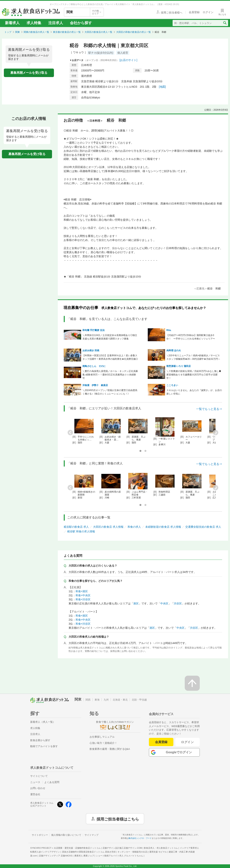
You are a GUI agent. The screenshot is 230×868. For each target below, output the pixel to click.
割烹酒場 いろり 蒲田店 (179, 366)
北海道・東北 (120, 700)
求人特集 (34, 23)
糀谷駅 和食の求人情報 (81, 531)
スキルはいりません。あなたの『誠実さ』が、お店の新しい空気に (194, 392)
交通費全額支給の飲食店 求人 (203, 527)
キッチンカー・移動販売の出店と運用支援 (142, 852)
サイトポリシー (40, 835)
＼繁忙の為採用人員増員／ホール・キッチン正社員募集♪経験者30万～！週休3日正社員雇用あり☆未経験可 (110, 375)
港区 (136, 603)
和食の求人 (134, 527)
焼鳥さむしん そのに (94, 366)
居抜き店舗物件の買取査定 (89, 852)
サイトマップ (91, 835)
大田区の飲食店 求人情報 (108, 527)
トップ (8, 32)
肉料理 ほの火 (174, 350)
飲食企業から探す (40, 740)
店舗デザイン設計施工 (122, 848)
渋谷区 (178, 603)
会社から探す (81, 23)
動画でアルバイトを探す (44, 746)
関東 (18, 32)
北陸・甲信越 (139, 700)
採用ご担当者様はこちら (118, 819)
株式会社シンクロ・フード (140, 838)
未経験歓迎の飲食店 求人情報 (163, 527)
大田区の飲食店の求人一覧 (98, 32)
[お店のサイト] (128, 60)
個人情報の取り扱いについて (66, 835)
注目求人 (56, 23)
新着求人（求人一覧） (43, 722)
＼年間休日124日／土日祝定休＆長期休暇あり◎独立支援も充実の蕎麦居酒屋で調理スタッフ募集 (110, 337)
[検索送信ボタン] (225, 23)
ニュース (35, 782)
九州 (106, 700)
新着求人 (12, 23)
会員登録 (161, 742)
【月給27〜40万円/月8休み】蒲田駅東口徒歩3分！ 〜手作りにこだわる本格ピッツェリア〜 (191, 337)
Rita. (169, 330)
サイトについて (39, 776)
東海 (97, 700)
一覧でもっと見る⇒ (209, 409)
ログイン (188, 742)
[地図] (162, 87)
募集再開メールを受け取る (29, 73)
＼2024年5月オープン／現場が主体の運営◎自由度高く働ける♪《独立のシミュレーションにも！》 (110, 392)
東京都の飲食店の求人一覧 (67, 32)
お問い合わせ (38, 788)
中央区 (164, 603)
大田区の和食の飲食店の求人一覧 (133, 32)
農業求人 (84, 856)
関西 (88, 700)
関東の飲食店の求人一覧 (36, 32)
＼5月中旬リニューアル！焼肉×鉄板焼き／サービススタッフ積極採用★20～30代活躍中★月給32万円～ (193, 357)
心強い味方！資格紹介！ (103, 743)
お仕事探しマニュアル (102, 737)
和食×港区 (82, 591)
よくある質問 (52, 782)
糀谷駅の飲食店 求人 (76, 527)
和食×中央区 (83, 595)
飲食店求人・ (161, 848)
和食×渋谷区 (83, 599)
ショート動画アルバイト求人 (120, 856)
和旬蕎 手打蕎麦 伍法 (94, 330)
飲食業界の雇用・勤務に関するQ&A (110, 749)
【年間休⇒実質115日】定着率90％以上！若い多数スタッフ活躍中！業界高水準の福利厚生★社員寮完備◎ (110, 357)
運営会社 (35, 794)
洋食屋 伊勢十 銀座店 (95, 385)
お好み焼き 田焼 (91, 350)
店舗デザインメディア (56, 856)
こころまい (172, 385)
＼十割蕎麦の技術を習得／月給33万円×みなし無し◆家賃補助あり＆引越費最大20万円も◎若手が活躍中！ (194, 375)
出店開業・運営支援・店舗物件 (77, 848)
